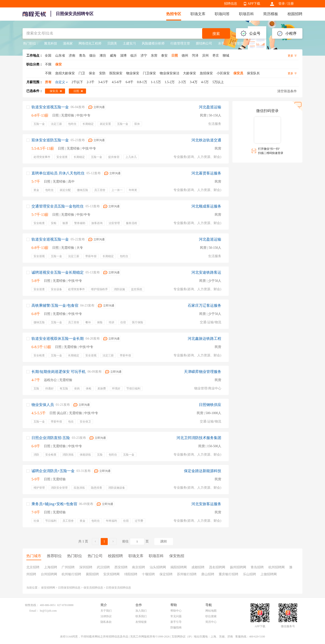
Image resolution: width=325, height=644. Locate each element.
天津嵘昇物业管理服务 (203, 372)
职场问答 (222, 14)
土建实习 (129, 43)
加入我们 (141, 611)
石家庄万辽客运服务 (204, 305)
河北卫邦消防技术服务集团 (199, 438)
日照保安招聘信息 (69, 588)
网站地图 (211, 611)
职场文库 (198, 14)
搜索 (216, 34)
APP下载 (254, 4)
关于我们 (106, 611)
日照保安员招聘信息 (118, 588)
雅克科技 (51, 43)
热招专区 (174, 14)
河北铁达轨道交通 (206, 140)
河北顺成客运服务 (206, 206)
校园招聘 (295, 14)
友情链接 (141, 622)
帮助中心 (176, 611)
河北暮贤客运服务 (206, 173)
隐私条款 (106, 622)
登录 (282, 4)
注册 (290, 4)
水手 (221, 43)
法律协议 (106, 616)
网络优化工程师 (90, 43)
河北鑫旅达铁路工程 (204, 339)
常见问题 (176, 616)
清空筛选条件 (287, 91)
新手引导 (176, 622)
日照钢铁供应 (210, 405)
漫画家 (68, 43)
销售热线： (32, 605)
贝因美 (112, 43)
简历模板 (271, 14)
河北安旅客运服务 (206, 504)
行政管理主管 (180, 43)
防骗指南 (176, 627)
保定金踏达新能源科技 (203, 471)
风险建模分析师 (153, 43)
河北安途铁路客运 (206, 272)
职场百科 (246, 14)
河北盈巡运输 (210, 107)
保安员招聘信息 (93, 588)
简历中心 (211, 622)
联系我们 (141, 616)
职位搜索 (211, 616)
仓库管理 (237, 43)
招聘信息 (231, 4)
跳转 (164, 541)
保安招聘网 (48, 588)
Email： (34, 611)
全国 (48, 56)
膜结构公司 (204, 43)
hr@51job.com (48, 611)
